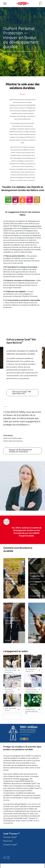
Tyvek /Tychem (11, 834)
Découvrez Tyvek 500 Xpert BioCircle (22, 393)
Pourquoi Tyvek (10, 837)
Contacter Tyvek (10, 845)
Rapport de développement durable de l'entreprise (21, 451)
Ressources (8, 841)
